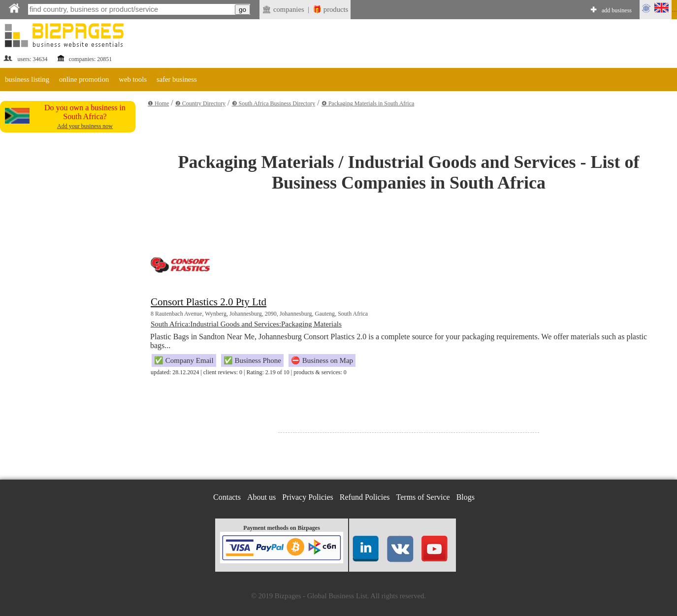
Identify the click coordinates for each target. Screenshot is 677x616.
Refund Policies (365, 497)
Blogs (466, 497)
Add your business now (85, 126)
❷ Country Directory (200, 103)
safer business (177, 79)
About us (261, 497)
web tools (133, 79)
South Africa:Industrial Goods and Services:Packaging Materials (246, 324)
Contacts (227, 497)
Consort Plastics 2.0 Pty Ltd (209, 302)
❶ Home (158, 103)
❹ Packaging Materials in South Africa (368, 103)
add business (617, 10)
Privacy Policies (308, 497)
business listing (27, 79)
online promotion (84, 79)
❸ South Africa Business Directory (274, 103)
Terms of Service (423, 497)
